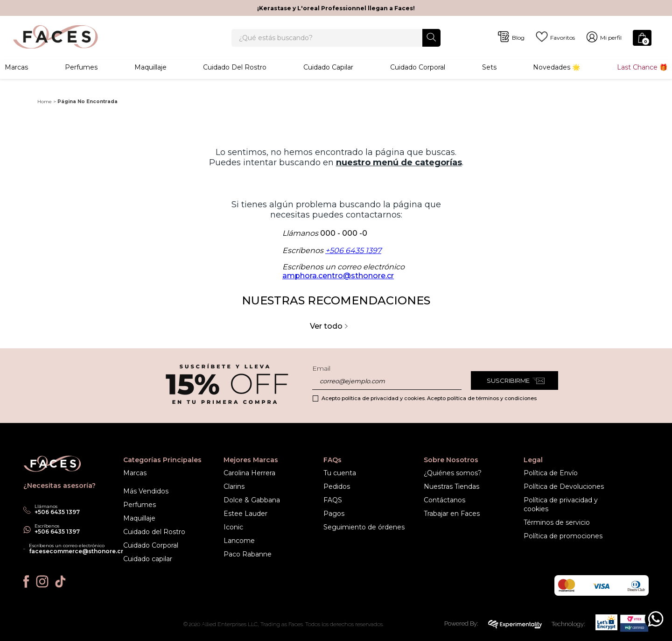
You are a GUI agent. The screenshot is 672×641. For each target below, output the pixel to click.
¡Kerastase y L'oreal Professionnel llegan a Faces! (336, 8)
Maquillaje (150, 77)
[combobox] (336, 43)
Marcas (16, 77)
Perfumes (81, 77)
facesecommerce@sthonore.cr (76, 551)
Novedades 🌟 (556, 77)
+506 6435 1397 (353, 263)
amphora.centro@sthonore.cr (338, 288)
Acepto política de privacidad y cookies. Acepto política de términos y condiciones (429, 398)
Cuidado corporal (418, 77)
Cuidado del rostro (235, 77)
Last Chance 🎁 (642, 77)
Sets (489, 77)
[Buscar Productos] (431, 42)
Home (45, 114)
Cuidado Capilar (328, 77)
